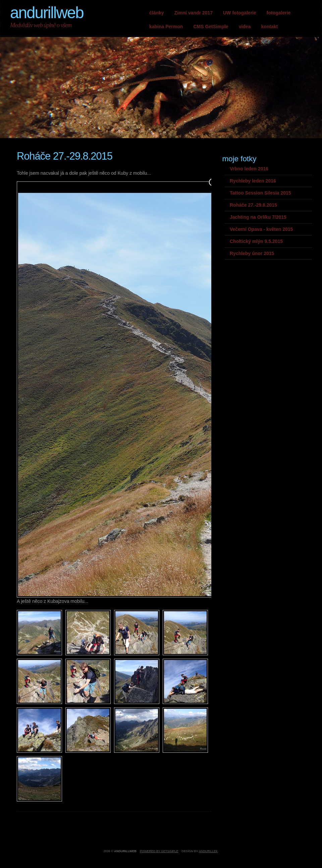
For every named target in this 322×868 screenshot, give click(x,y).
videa (245, 27)
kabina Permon (166, 27)
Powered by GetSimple (159, 851)
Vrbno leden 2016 (249, 169)
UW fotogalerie (240, 13)
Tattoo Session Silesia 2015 (260, 193)
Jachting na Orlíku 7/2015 (258, 217)
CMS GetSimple (211, 27)
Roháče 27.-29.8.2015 (253, 205)
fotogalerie (279, 13)
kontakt (269, 27)
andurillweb (47, 13)
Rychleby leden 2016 (253, 181)
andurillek (208, 851)
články (157, 13)
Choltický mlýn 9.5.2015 (256, 241)
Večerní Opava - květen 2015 (261, 229)
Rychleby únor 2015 (252, 253)
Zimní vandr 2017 (194, 13)
